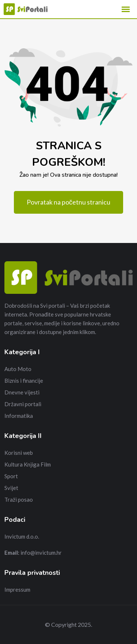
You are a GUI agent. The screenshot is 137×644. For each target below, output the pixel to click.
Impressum (17, 589)
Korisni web (19, 453)
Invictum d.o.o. (22, 536)
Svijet (11, 488)
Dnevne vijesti (22, 392)
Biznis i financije (24, 381)
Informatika (19, 416)
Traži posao (19, 499)
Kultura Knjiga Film (28, 464)
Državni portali (23, 404)
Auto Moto (18, 369)
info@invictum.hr (41, 553)
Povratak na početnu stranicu (68, 202)
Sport (11, 476)
